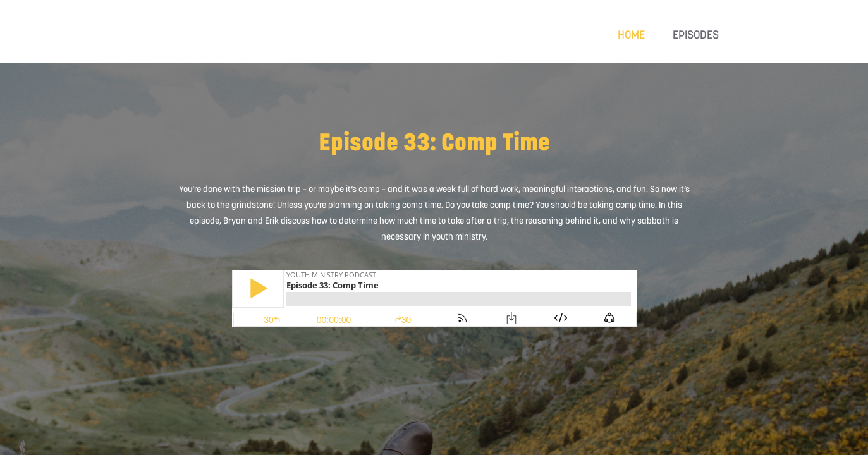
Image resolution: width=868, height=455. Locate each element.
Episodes (696, 34)
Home (631, 34)
